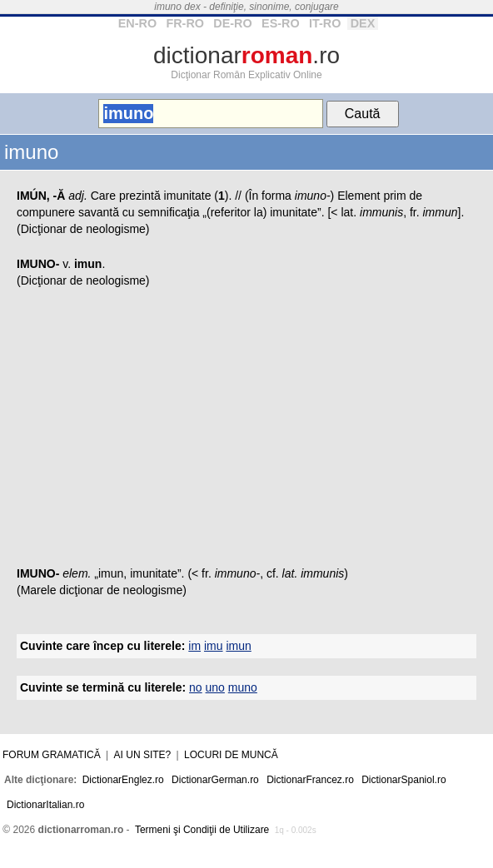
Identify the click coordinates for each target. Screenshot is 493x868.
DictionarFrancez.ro (310, 780)
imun (238, 646)
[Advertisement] (246, 432)
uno (215, 687)
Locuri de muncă (231, 755)
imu (214, 646)
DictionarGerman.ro (215, 780)
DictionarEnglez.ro (123, 780)
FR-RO (185, 23)
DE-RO (232, 23)
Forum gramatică (52, 755)
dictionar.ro (246, 55)
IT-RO (325, 23)
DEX (363, 23)
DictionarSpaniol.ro (403, 780)
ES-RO (281, 23)
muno (243, 687)
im (194, 646)
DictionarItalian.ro (45, 805)
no (196, 687)
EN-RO (137, 23)
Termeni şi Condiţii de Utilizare (202, 830)
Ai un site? (143, 755)
